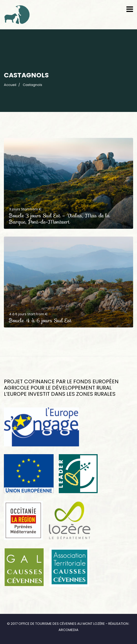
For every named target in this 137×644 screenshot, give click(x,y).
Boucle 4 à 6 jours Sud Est (40, 320)
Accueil (10, 85)
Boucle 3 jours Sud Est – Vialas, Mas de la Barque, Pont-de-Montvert (59, 219)
